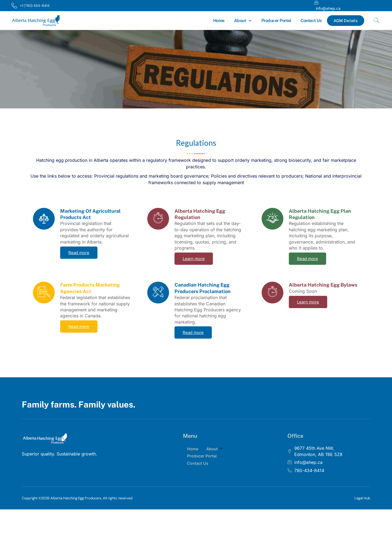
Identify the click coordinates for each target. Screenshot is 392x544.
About (243, 21)
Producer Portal (276, 21)
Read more (79, 253)
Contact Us (311, 21)
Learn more (194, 259)
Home (219, 21)
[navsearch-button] (376, 21)
